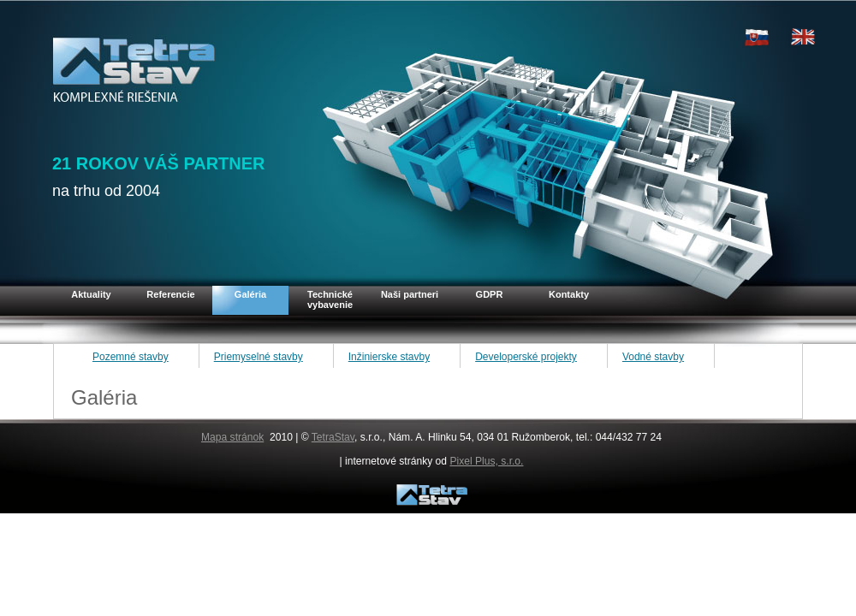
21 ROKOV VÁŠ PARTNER (159, 163)
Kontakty (569, 294)
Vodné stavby (653, 357)
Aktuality (91, 294)
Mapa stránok (232, 437)
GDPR (490, 294)
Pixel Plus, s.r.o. (486, 461)
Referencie (170, 294)
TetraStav (333, 437)
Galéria (250, 294)
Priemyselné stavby (259, 357)
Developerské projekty (526, 357)
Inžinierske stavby (389, 357)
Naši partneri (410, 294)
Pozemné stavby (131, 357)
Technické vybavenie (330, 299)
